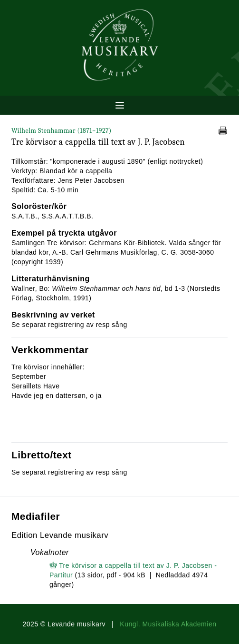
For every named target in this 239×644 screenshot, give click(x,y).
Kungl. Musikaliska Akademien (168, 624)
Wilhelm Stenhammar (62, 131)
